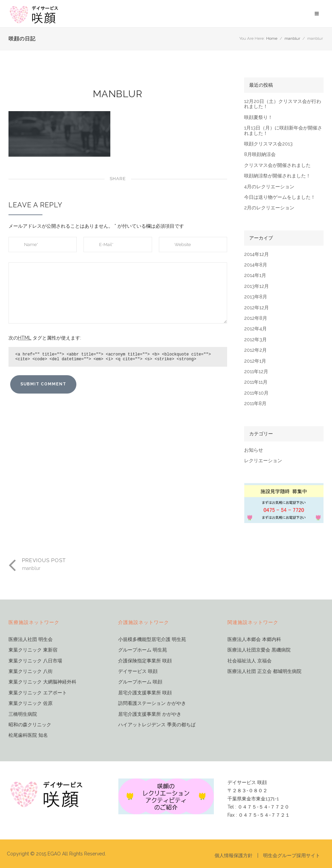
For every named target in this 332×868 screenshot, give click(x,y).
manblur (292, 38)
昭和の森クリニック (30, 725)
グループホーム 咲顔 (140, 682)
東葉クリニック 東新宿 (33, 650)
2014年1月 (255, 275)
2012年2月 (255, 350)
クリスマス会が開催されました (277, 165)
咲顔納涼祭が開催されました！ (277, 176)
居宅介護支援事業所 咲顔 (145, 693)
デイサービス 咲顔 (138, 671)
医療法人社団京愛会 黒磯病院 (259, 650)
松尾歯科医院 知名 (28, 735)
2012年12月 (256, 308)
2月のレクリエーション (269, 208)
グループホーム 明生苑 (143, 650)
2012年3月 (255, 340)
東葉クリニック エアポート (38, 693)
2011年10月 (256, 393)
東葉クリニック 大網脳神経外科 (42, 682)
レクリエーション (263, 461)
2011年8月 (255, 404)
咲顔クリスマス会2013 (268, 144)
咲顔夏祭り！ (258, 117)
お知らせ (254, 450)
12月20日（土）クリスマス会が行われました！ (283, 104)
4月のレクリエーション (269, 187)
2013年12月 (256, 286)
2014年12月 (256, 254)
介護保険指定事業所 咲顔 (145, 661)
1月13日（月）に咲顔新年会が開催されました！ (283, 131)
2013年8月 (256, 297)
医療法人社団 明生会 (31, 639)
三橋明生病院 (23, 714)
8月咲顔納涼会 (260, 154)
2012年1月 (255, 361)
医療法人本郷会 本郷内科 (254, 639)
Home (272, 38)
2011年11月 (256, 382)
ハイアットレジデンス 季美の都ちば (157, 725)
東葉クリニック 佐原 (31, 703)
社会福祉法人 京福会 (250, 661)
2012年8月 (256, 318)
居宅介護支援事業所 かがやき (150, 714)
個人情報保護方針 (234, 855)
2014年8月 (256, 265)
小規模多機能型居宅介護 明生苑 (152, 639)
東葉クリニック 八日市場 (35, 661)
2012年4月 (255, 329)
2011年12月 (256, 372)
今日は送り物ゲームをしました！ (280, 197)
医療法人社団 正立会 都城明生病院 (264, 671)
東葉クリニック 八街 (31, 671)
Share (118, 179)
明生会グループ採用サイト (292, 855)
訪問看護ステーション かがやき (152, 703)
